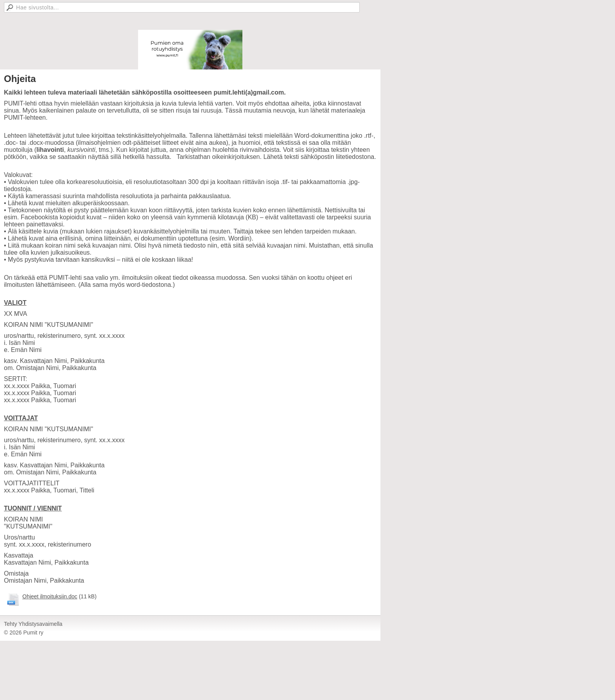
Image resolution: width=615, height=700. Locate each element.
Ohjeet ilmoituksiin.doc (50, 596)
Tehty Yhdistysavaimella (33, 624)
